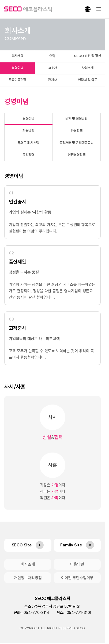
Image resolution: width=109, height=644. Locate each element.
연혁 (52, 56)
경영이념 (17, 68)
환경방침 (28, 131)
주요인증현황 (17, 80)
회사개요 (17, 56)
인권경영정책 (77, 155)
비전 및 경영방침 (76, 119)
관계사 (52, 80)
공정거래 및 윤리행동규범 (76, 143)
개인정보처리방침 (28, 578)
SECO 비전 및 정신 (87, 56)
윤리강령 (28, 155)
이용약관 (77, 564)
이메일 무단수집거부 (77, 578)
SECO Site (22, 545)
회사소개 (28, 564)
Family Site (71, 545)
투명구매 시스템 (28, 143)
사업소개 (88, 68)
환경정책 (77, 131)
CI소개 (52, 68)
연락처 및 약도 (88, 80)
